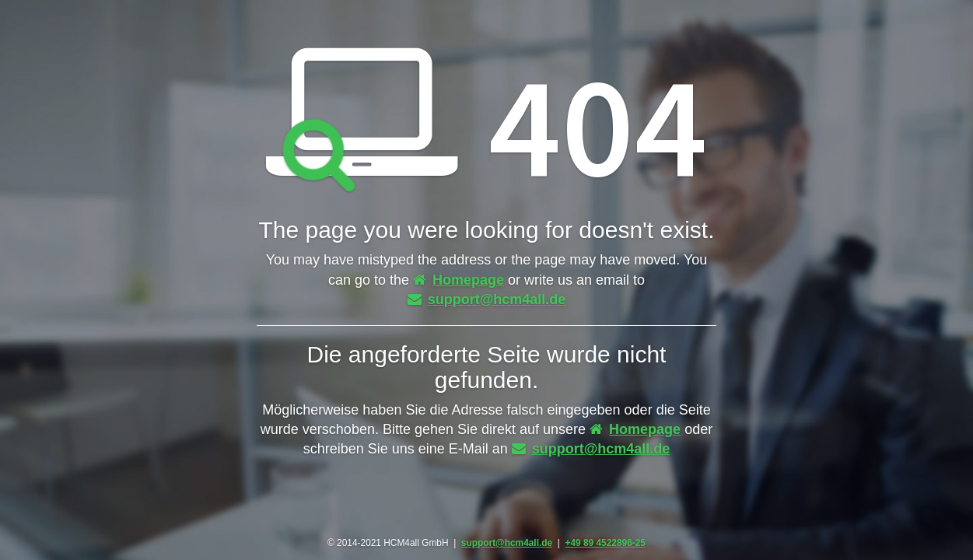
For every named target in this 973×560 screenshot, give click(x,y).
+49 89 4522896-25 (605, 543)
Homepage (458, 280)
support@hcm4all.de (487, 299)
